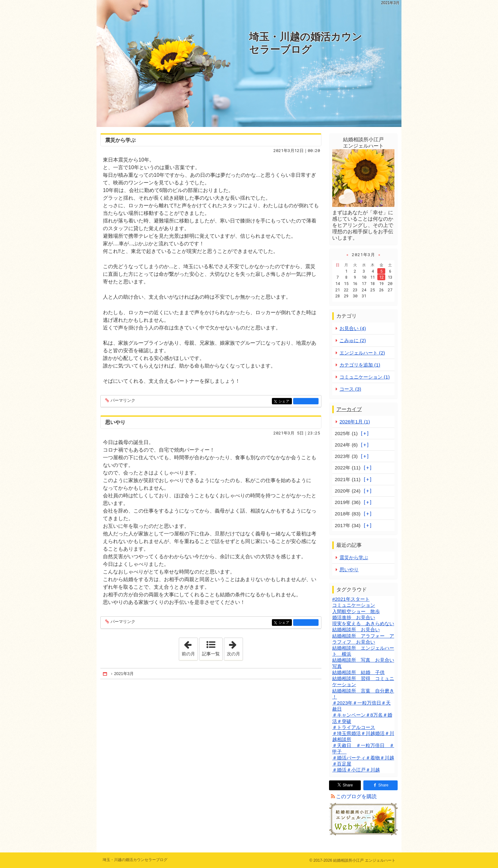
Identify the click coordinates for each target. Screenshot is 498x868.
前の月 (190, 647)
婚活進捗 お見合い (354, 617)
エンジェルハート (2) (362, 353)
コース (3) (350, 389)
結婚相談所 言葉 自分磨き (363, 691)
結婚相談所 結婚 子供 (358, 672)
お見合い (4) (353, 328)
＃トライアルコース (354, 727)
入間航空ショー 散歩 (356, 611)
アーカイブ (349, 409)
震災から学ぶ (120, 140)
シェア (285, 402)
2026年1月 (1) (355, 422)
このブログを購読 (356, 796)
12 (381, 277)
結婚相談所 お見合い (356, 629)
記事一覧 (211, 654)
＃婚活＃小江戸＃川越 (356, 770)
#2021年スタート (351, 599)
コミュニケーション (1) (365, 377)
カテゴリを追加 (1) (360, 365)
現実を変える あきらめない (363, 623)
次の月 (235, 647)
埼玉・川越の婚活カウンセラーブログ (306, 43)
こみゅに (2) (353, 340)
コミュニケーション (354, 605)
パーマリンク (122, 401)
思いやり (115, 422)
